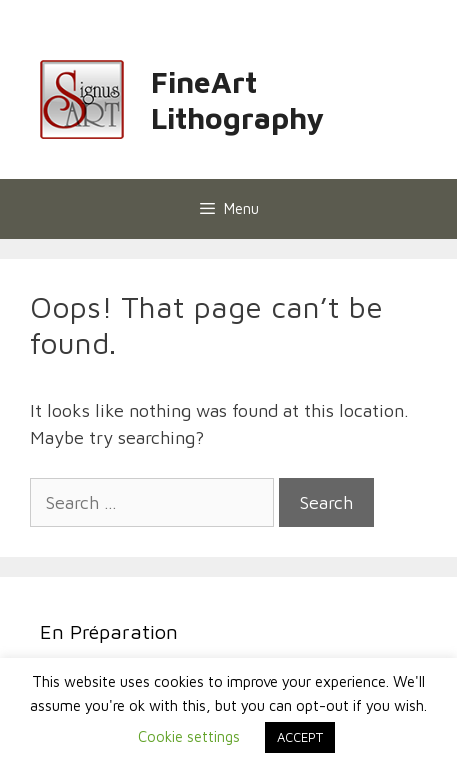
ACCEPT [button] (300, 737)
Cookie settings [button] (189, 736)
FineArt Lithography (237, 99)
